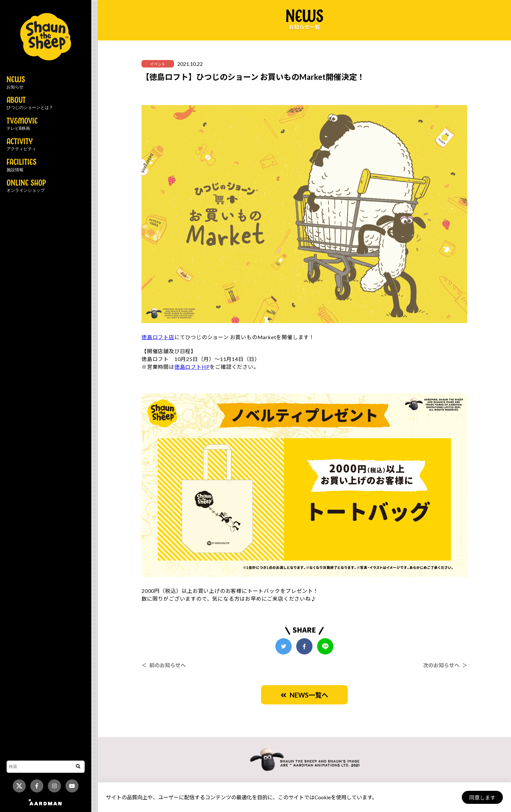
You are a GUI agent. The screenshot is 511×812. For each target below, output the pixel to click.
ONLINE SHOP (26, 186)
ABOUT (30, 103)
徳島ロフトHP (192, 367)
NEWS (16, 83)
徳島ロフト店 (158, 337)
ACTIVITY (21, 145)
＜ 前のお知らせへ (164, 665)
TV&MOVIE (22, 124)
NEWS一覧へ (304, 695)
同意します (482, 797)
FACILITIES (22, 165)
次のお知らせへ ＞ (445, 665)
